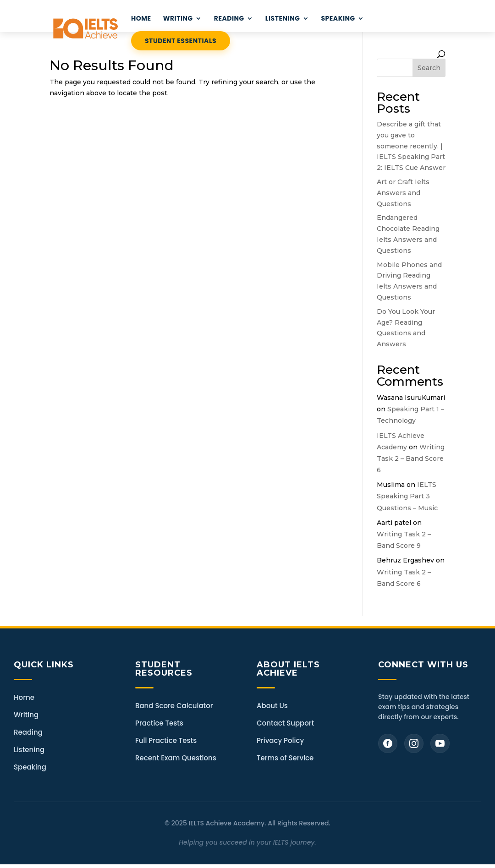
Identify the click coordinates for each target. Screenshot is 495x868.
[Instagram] (414, 743)
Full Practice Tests (166, 740)
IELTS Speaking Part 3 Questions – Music (407, 496)
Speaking (338, 19)
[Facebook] (388, 743)
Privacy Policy (280, 740)
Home (24, 697)
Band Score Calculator (174, 706)
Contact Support (285, 723)
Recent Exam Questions (176, 758)
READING (229, 19)
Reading (28, 732)
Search (429, 68)
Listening (29, 750)
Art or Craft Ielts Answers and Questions (403, 193)
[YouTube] (440, 743)
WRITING (178, 19)
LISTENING (283, 19)
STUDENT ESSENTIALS (181, 41)
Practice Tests (159, 723)
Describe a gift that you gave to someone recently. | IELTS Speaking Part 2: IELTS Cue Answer (411, 146)
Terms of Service (285, 758)
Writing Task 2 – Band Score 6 (411, 459)
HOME (141, 19)
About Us (272, 706)
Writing (26, 715)
